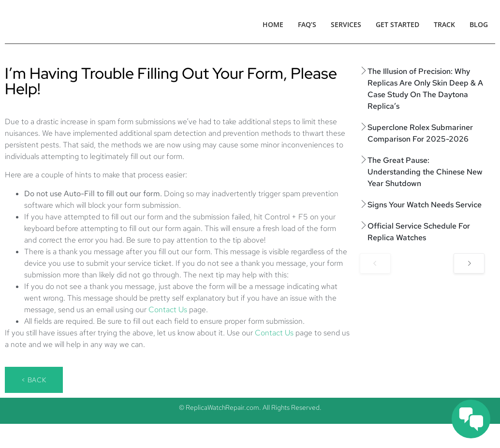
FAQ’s (307, 24)
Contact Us (168, 310)
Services (346, 24)
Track (444, 24)
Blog (479, 24)
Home (273, 24)
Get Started (397, 24)
